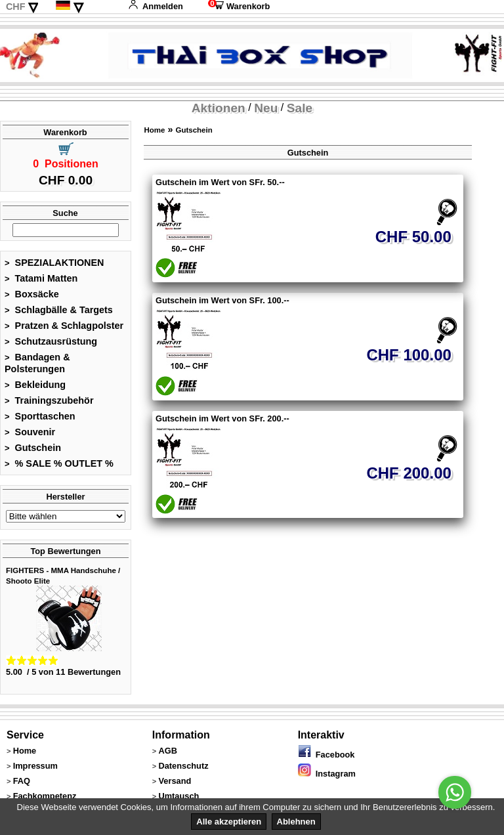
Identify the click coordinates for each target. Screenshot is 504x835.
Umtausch (178, 796)
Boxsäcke (32, 294)
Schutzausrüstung (51, 341)
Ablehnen (296, 822)
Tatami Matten (41, 278)
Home (154, 130)
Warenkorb (239, 6)
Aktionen (219, 108)
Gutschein (33, 448)
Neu (266, 108)
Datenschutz (183, 766)
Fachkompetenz (45, 796)
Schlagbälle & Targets (59, 310)
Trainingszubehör (49, 400)
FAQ (22, 781)
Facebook (326, 755)
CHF (16, 7)
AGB (167, 751)
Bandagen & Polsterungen (37, 363)
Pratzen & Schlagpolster (64, 326)
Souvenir (30, 432)
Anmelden (156, 6)
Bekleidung (35, 385)
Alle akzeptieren (229, 822)
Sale (300, 108)
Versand (175, 781)
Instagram (327, 774)
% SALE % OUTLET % (59, 463)
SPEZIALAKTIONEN (54, 263)
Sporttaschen (40, 416)
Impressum (35, 766)
